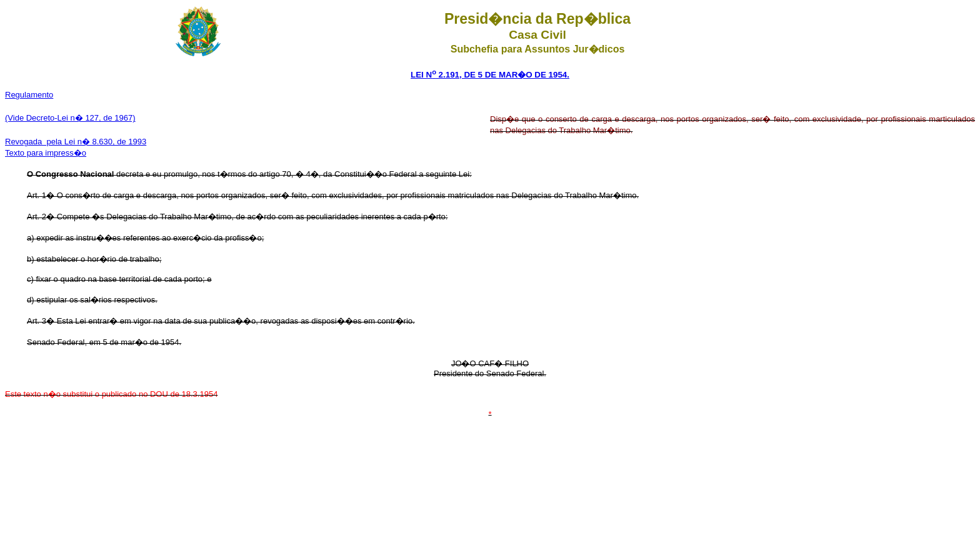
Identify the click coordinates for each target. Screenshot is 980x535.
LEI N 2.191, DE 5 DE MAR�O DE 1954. (490, 75)
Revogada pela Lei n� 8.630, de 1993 (76, 142)
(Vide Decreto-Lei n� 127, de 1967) (70, 118)
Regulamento (29, 95)
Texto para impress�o (46, 153)
